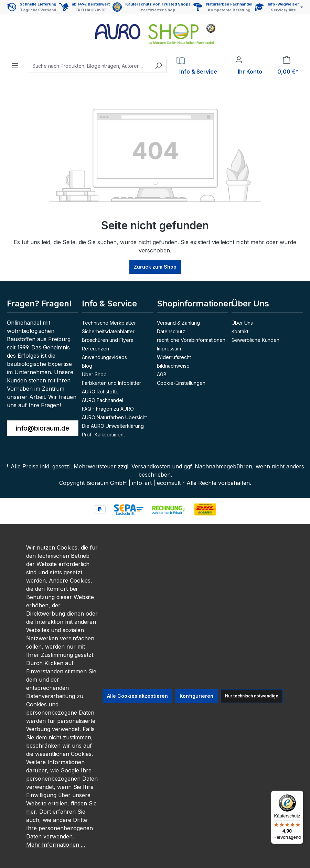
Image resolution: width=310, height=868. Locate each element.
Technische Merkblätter (109, 323)
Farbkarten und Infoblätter (111, 383)
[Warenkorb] (287, 66)
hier (31, 812)
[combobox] (90, 66)
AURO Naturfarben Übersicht (114, 417)
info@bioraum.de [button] (42, 428)
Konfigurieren (196, 696)
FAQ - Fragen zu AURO (108, 409)
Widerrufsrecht (174, 357)
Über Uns (250, 303)
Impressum (169, 349)
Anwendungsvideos (104, 357)
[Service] (197, 66)
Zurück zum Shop (155, 267)
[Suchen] (158, 66)
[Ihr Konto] (249, 66)
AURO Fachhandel (103, 400)
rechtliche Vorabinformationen (191, 340)
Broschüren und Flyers (108, 340)
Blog (87, 366)
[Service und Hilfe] (279, 7)
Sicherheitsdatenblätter (108, 331)
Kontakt (240, 331)
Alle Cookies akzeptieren (137, 696)
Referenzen (95, 349)
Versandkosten (151, 466)
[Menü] (15, 64)
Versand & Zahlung (178, 323)
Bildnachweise (173, 366)
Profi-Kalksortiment (103, 435)
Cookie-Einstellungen (181, 383)
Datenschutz (171, 331)
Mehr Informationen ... (56, 845)
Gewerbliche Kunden (255, 340)
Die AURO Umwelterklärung (113, 426)
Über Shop (94, 374)
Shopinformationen (195, 303)
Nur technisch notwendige (252, 696)
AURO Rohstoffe (100, 392)
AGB (162, 374)
